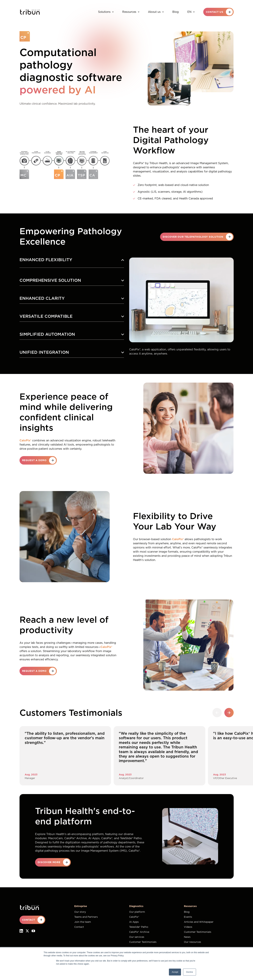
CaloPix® (134, 917)
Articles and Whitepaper (199, 922)
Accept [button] (175, 972)
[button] (229, 713)
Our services (137, 937)
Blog (176, 12)
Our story (80, 912)
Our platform (137, 912)
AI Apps (134, 922)
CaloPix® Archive (139, 932)
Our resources (192, 942)
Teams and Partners (86, 917)
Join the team (83, 922)
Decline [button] (189, 972)
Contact (79, 927)
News (187, 937)
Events (188, 917)
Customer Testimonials (143, 942)
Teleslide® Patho (139, 927)
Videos (188, 927)
